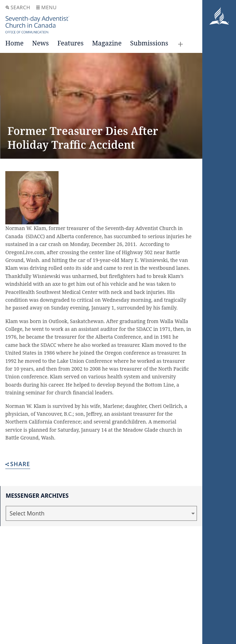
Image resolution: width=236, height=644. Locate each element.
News (40, 43)
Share (18, 465)
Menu (46, 7)
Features (71, 43)
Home (14, 43)
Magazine (107, 43)
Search (18, 7)
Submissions (149, 43)
